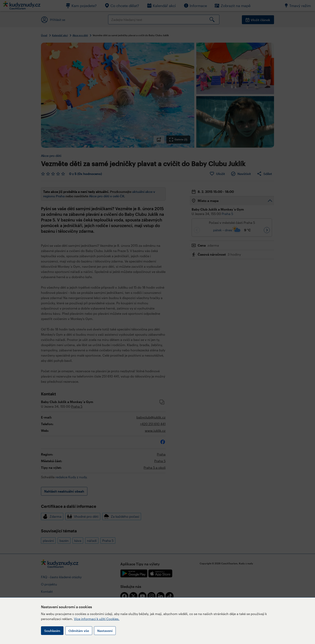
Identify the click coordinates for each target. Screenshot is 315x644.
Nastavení (105, 631)
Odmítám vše (79, 631)
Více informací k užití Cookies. (97, 619)
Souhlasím (52, 631)
